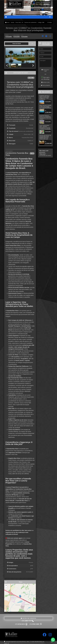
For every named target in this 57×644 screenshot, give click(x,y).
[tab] (10, 44)
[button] (8, 56)
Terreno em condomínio (30, 22)
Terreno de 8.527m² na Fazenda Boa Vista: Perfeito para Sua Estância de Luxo (45, 137)
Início (7, 22)
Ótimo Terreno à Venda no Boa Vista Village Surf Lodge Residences (45, 107)
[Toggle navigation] (50, 17)
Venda (13, 22)
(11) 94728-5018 (45, 2)
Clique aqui (42, 154)
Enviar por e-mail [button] (45, 70)
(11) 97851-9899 (45, 6)
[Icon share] (36, 9)
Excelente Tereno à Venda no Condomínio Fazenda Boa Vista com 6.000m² (45, 117)
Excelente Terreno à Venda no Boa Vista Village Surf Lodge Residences (44, 97)
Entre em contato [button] (28, 618)
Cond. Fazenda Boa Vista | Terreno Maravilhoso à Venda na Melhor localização (45, 127)
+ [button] (6, 586)
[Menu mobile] (6, 17)
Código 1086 (41, 22)
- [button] (6, 588)
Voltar (50, 22)
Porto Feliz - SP (19, 22)
